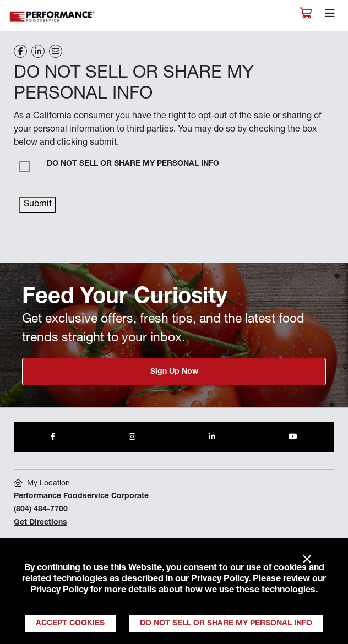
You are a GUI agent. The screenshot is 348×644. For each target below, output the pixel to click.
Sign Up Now (174, 372)
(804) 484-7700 (41, 510)
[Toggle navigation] (330, 16)
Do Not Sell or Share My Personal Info (226, 624)
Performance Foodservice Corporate (81, 496)
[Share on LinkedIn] (38, 51)
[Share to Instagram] (132, 437)
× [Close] (307, 560)
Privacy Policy (220, 580)
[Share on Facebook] (20, 51)
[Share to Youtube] (293, 437)
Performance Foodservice (53, 17)
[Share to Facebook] (53, 437)
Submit (38, 205)
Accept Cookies (70, 624)
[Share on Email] (56, 51)
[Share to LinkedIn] (212, 437)
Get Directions (40, 523)
